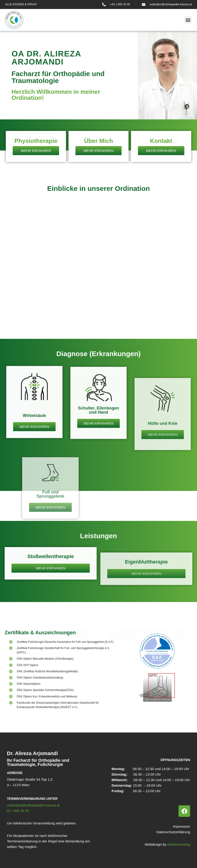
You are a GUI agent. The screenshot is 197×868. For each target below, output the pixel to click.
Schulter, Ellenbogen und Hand (98, 473)
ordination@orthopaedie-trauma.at (33, 805)
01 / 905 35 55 (18, 811)
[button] (188, 20)
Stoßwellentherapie (51, 583)
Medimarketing (179, 844)
